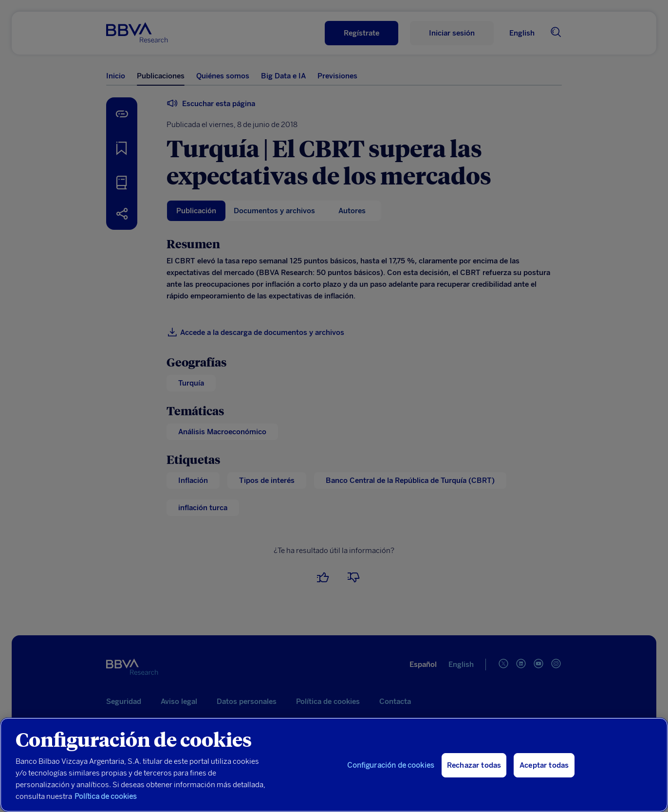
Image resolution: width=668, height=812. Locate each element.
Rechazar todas (474, 765)
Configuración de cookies (391, 765)
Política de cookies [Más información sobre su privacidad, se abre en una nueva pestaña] (106, 796)
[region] (334, 765)
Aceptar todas (544, 765)
